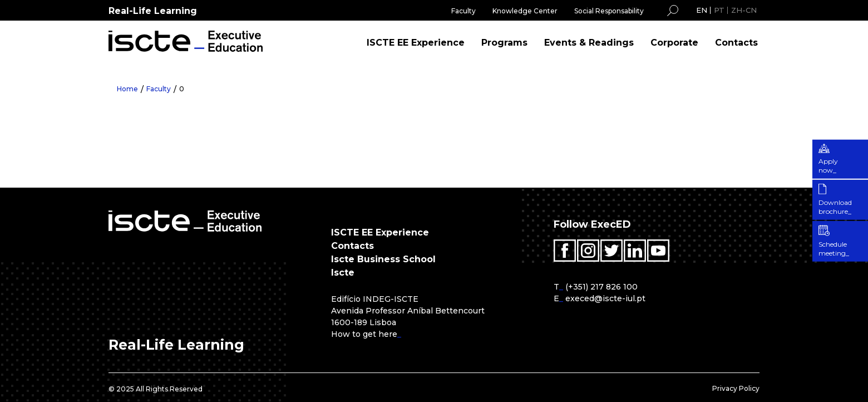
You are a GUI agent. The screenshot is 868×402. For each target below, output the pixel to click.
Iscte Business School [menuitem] (383, 259)
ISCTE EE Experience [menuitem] (416, 43)
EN (702, 10)
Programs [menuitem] (504, 43)
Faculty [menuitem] (463, 11)
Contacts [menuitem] (736, 43)
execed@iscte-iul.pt (605, 298)
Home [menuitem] (127, 89)
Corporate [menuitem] (674, 43)
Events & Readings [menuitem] (589, 43)
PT (719, 10)
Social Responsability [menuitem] (609, 11)
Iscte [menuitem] (343, 273)
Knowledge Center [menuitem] (525, 11)
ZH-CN (744, 10)
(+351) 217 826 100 (601, 287)
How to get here (364, 334)
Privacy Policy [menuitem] (736, 388)
